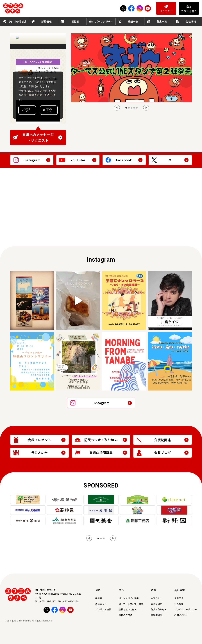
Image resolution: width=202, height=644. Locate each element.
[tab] (126, 108)
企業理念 (179, 598)
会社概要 (179, 604)
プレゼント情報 (103, 609)
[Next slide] (146, 108)
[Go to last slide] (117, 108)
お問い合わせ (181, 615)
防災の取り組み (159, 609)
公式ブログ (157, 604)
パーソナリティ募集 (129, 598)
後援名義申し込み (128, 609)
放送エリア (101, 604)
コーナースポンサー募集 (131, 604)
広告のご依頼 (125, 615)
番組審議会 (157, 615)
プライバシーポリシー (186, 609)
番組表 (99, 598)
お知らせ (155, 598)
